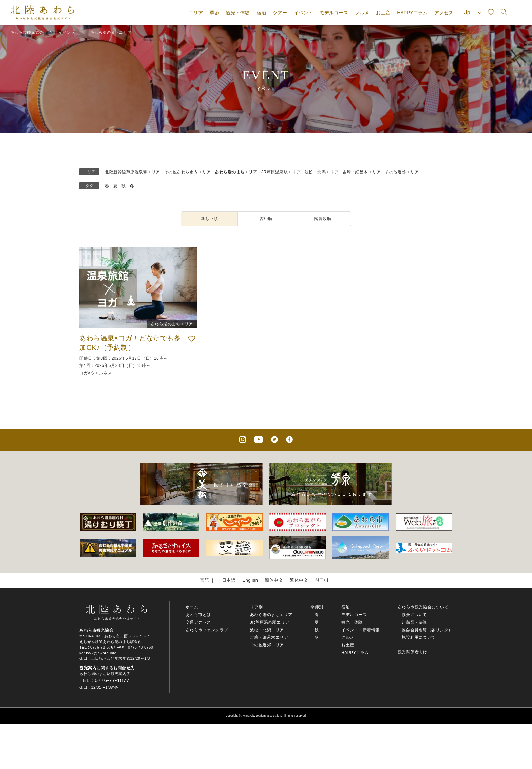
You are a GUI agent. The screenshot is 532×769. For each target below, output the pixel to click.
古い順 (266, 219)
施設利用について (419, 637)
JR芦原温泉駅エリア (281, 172)
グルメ (362, 13)
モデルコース (334, 13)
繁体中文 (299, 580)
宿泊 (261, 13)
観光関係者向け (413, 652)
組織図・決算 (414, 622)
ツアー (280, 13)
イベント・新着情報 (360, 630)
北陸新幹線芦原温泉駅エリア (132, 172)
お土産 (383, 13)
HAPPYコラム (412, 13)
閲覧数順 (323, 219)
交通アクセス (198, 622)
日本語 (229, 580)
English (250, 580)
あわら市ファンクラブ (207, 630)
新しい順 (209, 219)
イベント (303, 13)
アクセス (444, 13)
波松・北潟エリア (322, 172)
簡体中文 (274, 580)
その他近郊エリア (402, 172)
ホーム (192, 607)
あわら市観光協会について (423, 607)
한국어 (322, 580)
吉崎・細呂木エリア (362, 172)
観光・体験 (238, 13)
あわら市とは (198, 615)
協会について (414, 615)
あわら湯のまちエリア (236, 172)
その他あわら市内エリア (188, 172)
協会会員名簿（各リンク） (427, 630)
